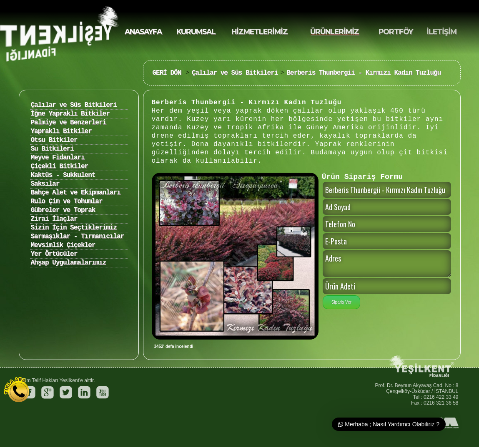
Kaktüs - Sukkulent (63, 175)
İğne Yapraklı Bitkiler (70, 114)
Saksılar (45, 184)
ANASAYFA (143, 31)
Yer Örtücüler (54, 254)
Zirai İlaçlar (54, 219)
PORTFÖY (396, 31)
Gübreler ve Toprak (63, 210)
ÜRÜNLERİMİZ (335, 31)
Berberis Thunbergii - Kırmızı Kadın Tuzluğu (364, 73)
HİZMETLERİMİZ (260, 31)
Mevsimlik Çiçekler (63, 245)
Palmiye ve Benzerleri (69, 123)
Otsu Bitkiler (54, 140)
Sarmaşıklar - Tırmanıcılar (78, 237)
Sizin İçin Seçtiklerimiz (74, 228)
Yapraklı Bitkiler (61, 131)
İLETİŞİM (441, 31)
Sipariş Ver (341, 302)
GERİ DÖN (169, 73)
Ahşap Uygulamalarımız (69, 263)
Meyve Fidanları (58, 158)
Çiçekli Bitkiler (60, 166)
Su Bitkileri (52, 149)
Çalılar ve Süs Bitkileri (235, 73)
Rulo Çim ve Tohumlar (67, 201)
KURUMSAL (196, 31)
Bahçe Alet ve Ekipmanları (76, 193)
